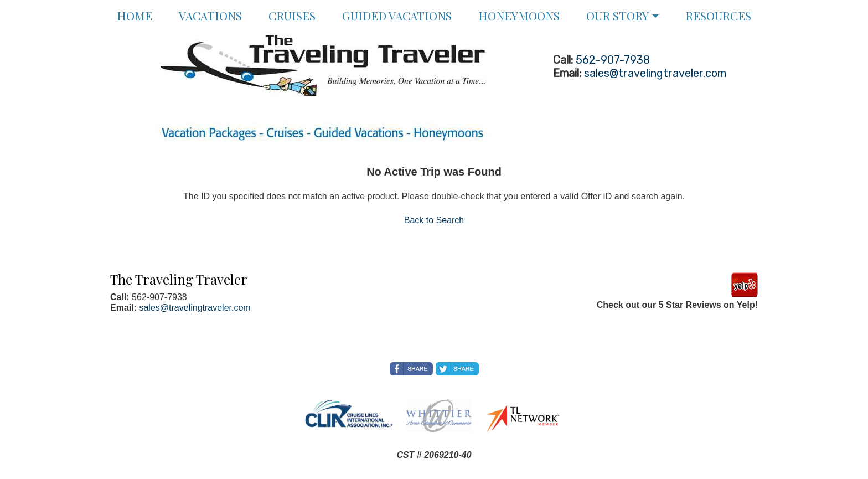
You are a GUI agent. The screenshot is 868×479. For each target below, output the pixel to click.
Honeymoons (519, 16)
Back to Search (434, 220)
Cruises (292, 16)
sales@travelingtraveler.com (655, 73)
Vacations (210, 16)
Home (135, 16)
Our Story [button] (618, 16)
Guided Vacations (397, 16)
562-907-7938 (613, 60)
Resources (718, 16)
